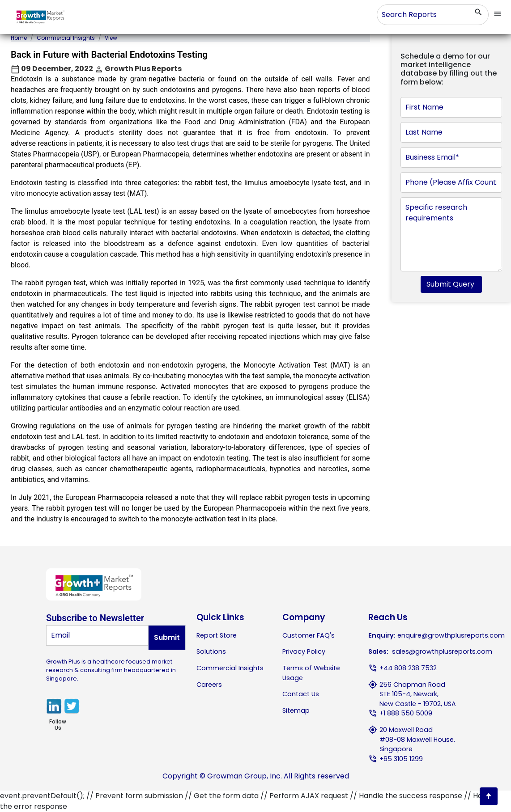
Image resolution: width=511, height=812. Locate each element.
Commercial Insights (66, 38)
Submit (167, 637)
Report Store (217, 635)
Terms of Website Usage (311, 673)
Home (19, 38)
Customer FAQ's (309, 635)
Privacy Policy (304, 651)
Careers (209, 685)
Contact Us (301, 694)
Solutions (211, 651)
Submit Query (451, 284)
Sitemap (296, 710)
